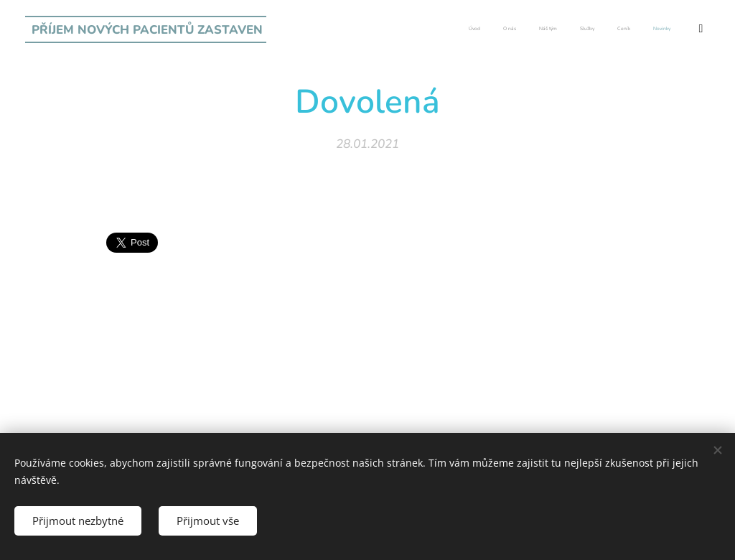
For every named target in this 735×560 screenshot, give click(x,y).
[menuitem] (576, 29)
